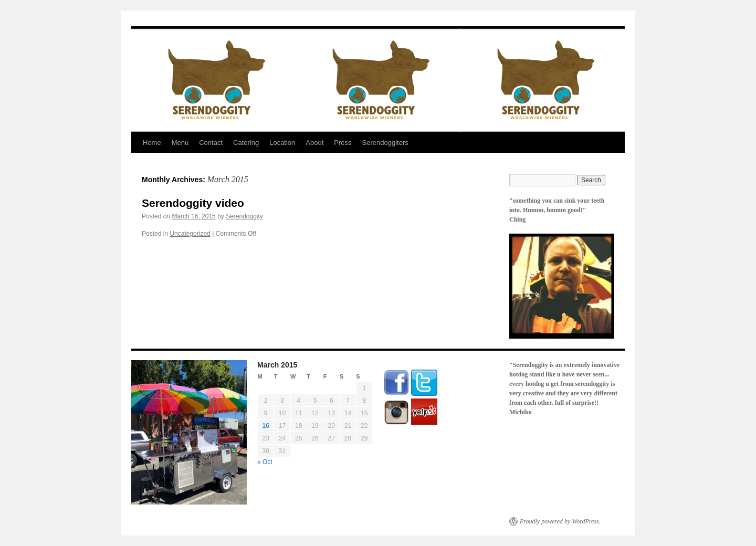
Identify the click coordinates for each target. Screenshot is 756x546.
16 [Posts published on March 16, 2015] (265, 426)
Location (282, 143)
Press (343, 143)
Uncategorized (190, 234)
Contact (211, 143)
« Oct (265, 462)
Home (152, 143)
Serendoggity (244, 216)
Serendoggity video (193, 203)
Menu (180, 143)
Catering (246, 143)
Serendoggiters (385, 143)
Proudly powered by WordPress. (560, 521)
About (314, 143)
